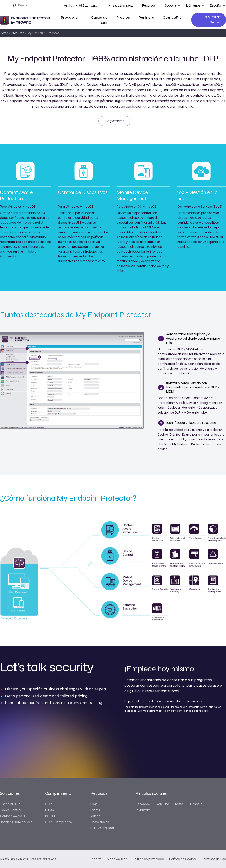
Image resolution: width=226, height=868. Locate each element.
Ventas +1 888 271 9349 (81, 5)
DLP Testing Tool (102, 828)
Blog (93, 804)
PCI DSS (51, 816)
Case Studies (100, 822)
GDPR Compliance (59, 822)
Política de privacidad (195, 711)
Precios (123, 17)
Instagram (143, 810)
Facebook (143, 804)
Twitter (179, 804)
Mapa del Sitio (117, 859)
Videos (95, 816)
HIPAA (50, 810)
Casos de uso (99, 20)
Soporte (171, 5)
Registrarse (115, 121)
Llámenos (193, 5)
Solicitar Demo (213, 20)
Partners (146, 17)
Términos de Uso (214, 859)
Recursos (149, 5)
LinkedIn (196, 804)
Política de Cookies (183, 859)
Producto (69, 17)
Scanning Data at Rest (16, 822)
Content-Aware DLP (14, 816)
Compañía (172, 17)
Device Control (11, 810)
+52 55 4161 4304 (121, 5)
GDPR (49, 804)
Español (216, 5)
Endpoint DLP (10, 804)
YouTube (163, 804)
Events (95, 810)
